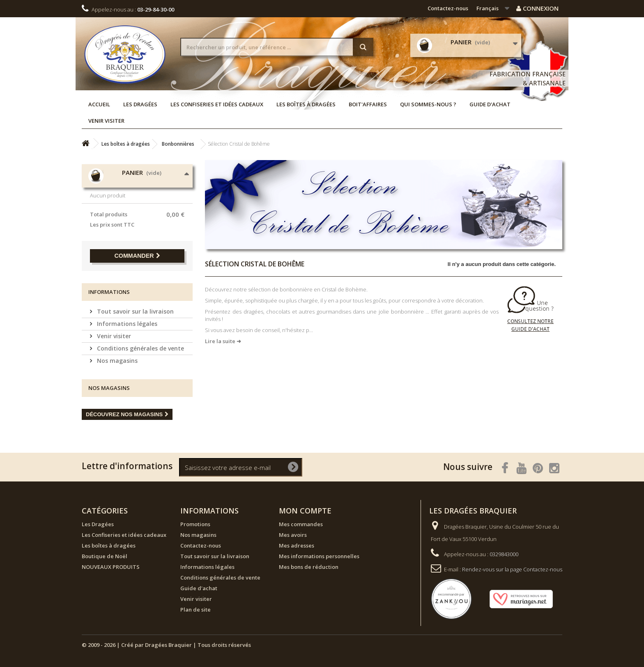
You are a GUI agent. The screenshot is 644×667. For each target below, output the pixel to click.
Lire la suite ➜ (223, 341)
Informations (109, 292)
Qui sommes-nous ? (428, 104)
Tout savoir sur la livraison (135, 311)
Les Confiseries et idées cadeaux (217, 104)
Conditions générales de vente (140, 348)
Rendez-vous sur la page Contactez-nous (512, 569)
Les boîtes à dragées (306, 104)
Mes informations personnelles (319, 556)
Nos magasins (116, 361)
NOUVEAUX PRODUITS (111, 567)
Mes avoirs (293, 535)
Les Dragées (140, 104)
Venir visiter (106, 121)
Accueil (99, 104)
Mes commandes (301, 524)
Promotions (195, 524)
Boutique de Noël (105, 556)
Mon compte (305, 511)
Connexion (537, 8)
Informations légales (126, 324)
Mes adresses (297, 546)
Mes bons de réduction (309, 567)
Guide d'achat (490, 104)
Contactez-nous (448, 8)
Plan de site (195, 610)
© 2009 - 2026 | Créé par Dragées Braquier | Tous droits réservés (166, 645)
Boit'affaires (368, 104)
